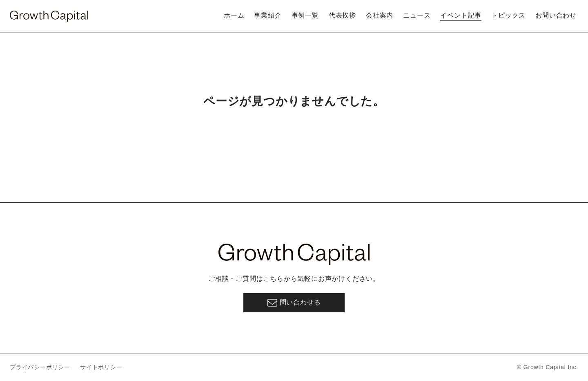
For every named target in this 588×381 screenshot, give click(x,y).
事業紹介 (268, 15)
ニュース (417, 15)
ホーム (234, 15)
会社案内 (380, 15)
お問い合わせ (556, 15)
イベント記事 (461, 15)
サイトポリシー (101, 367)
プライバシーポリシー (40, 367)
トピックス (508, 15)
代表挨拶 (342, 15)
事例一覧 (305, 15)
